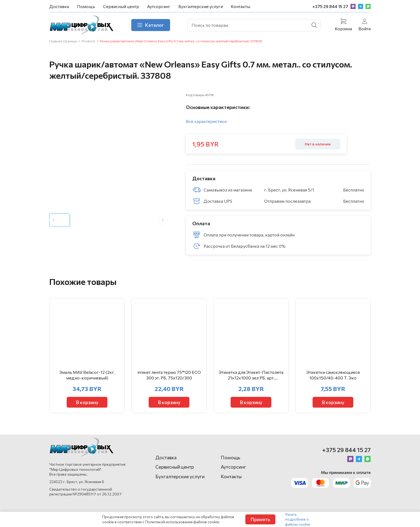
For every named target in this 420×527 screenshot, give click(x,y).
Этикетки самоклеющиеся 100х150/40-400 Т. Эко (333, 375)
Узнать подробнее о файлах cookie (298, 519)
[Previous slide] (54, 220)
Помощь (86, 6)
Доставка (59, 6)
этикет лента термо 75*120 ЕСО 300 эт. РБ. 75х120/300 (169, 375)
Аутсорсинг (159, 6)
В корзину (87, 402)
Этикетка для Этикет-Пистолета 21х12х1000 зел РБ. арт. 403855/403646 (251, 375)
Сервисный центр (121, 6)
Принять (260, 519)
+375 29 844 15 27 (330, 6)
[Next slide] (163, 220)
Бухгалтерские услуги (201, 6)
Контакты (241, 6)
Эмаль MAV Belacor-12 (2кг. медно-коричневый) (87, 375)
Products (89, 41)
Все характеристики (206, 121)
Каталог (151, 25)
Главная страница (63, 41)
